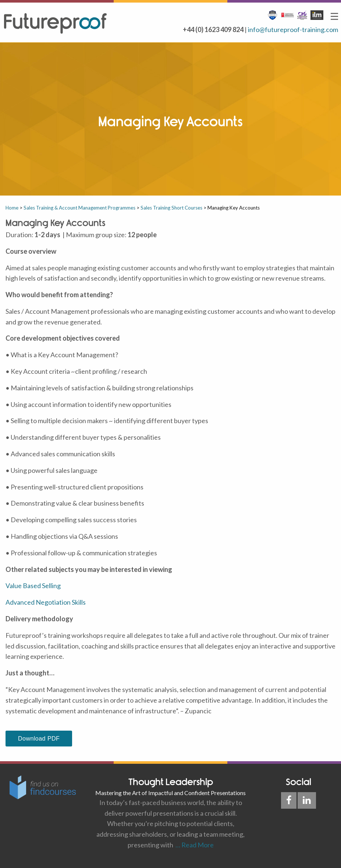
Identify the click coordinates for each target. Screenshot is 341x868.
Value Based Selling (33, 586)
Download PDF (39, 739)
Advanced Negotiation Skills (46, 602)
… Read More (193, 845)
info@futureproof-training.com (293, 29)
